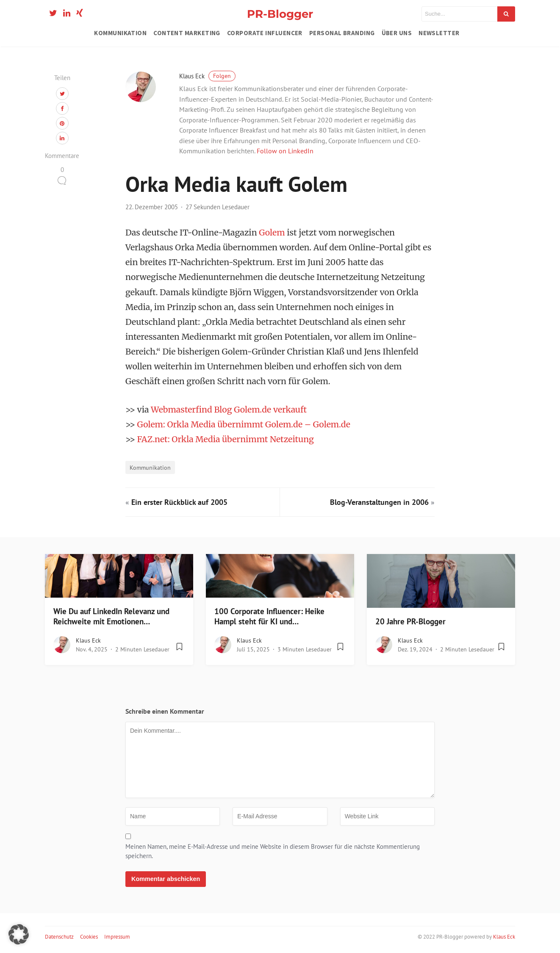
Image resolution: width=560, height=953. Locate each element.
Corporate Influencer (265, 33)
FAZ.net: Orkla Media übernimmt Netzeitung (226, 439)
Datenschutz (59, 937)
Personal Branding (342, 33)
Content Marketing (187, 33)
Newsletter (439, 33)
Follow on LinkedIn (285, 151)
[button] (19, 934)
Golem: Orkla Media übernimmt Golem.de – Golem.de (244, 424)
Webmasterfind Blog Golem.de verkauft (229, 410)
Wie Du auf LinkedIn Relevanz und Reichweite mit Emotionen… (111, 616)
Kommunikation (120, 33)
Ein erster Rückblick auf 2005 (179, 502)
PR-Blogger (280, 14)
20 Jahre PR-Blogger (410, 621)
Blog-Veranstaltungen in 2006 (379, 502)
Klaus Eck (207, 76)
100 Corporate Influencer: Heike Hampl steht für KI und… (269, 616)
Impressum (117, 937)
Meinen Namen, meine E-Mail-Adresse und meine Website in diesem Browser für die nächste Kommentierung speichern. (273, 851)
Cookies (89, 937)
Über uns (397, 33)
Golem (273, 233)
